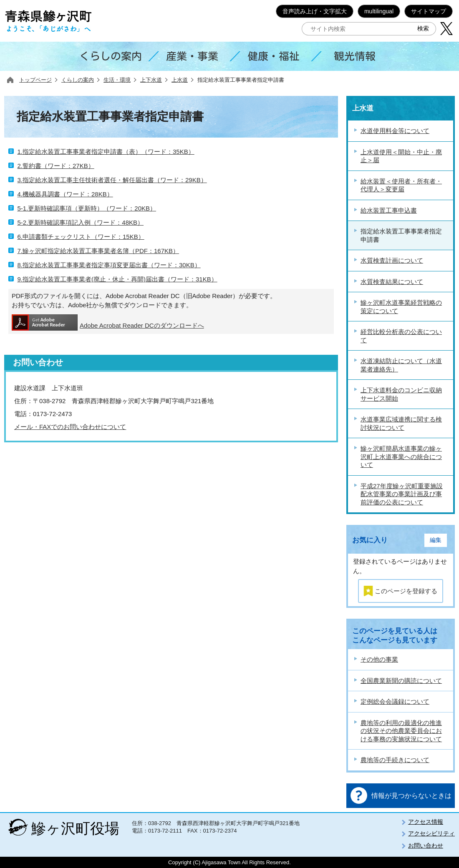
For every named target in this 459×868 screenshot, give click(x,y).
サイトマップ (429, 11)
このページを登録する (406, 591)
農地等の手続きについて (395, 760)
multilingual (379, 11)
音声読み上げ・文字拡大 (315, 11)
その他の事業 (379, 659)
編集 (436, 540)
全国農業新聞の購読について (401, 681)
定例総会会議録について (395, 701)
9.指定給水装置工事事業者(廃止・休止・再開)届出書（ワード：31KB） (117, 279)
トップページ (35, 80)
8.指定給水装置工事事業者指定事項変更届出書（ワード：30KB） (109, 265)
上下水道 (151, 80)
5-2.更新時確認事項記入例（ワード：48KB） (81, 222)
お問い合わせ (426, 845)
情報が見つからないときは (411, 796)
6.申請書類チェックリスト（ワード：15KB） (81, 237)
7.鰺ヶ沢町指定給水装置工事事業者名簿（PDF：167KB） (98, 251)
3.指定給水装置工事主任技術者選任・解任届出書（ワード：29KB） (112, 180)
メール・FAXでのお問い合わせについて (70, 427)
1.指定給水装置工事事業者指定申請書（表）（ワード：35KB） (106, 152)
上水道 (180, 80)
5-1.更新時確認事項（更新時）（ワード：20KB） (87, 208)
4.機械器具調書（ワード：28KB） (65, 194)
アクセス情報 (426, 822)
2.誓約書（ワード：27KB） (56, 166)
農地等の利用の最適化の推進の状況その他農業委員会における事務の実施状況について (401, 731)
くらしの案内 (78, 80)
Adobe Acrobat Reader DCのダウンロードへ (108, 322)
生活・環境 (117, 80)
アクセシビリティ (431, 833)
